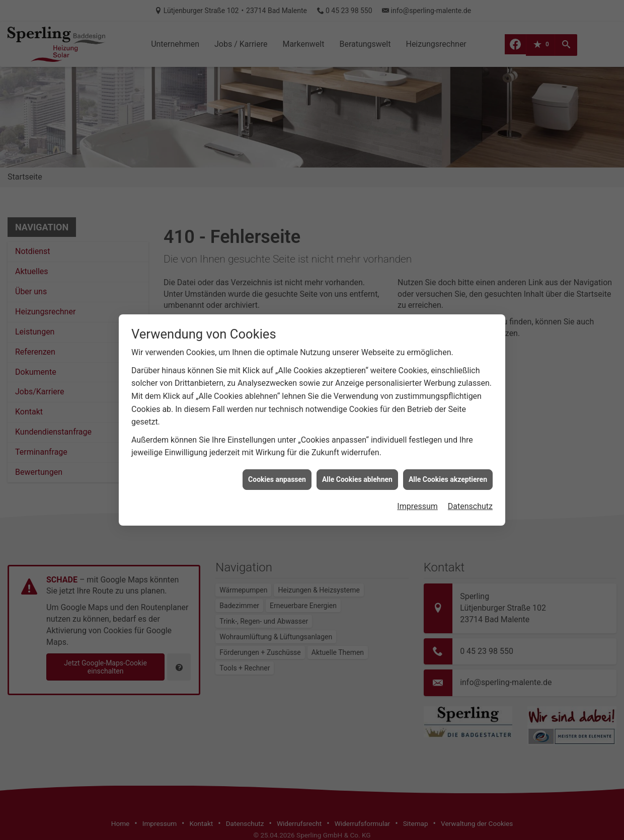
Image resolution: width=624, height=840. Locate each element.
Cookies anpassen (277, 461)
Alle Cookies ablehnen (357, 461)
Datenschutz (470, 489)
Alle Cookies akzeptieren (448, 461)
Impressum (417, 489)
